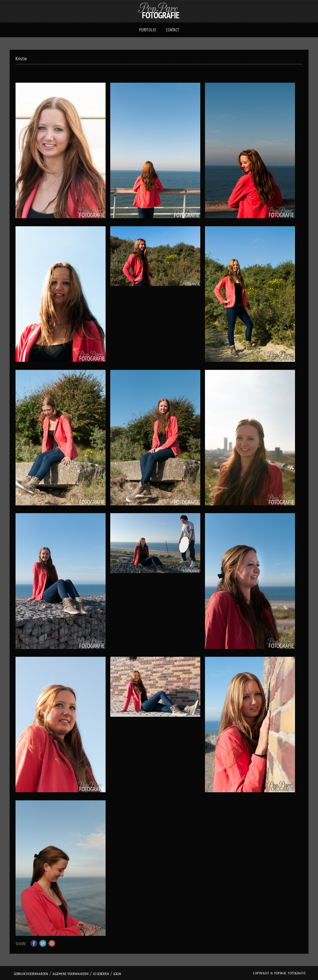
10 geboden (101, 974)
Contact (172, 30)
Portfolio (148, 30)
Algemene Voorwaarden (70, 974)
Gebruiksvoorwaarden (31, 974)
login (117, 974)
